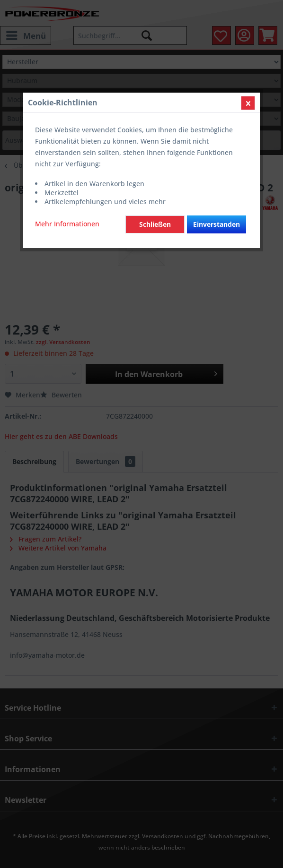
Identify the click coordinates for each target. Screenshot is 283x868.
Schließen (155, 224)
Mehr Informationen (67, 224)
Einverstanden (217, 224)
